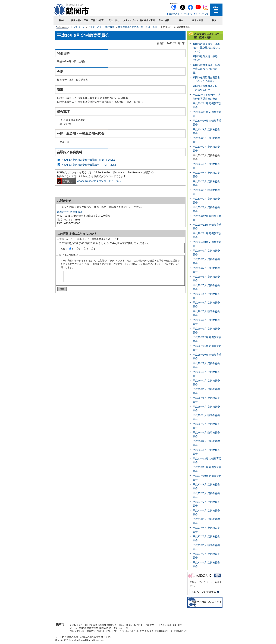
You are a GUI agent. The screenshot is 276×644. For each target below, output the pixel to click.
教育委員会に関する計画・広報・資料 (137, 27)
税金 (181, 20)
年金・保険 (164, 20)
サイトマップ (202, 14)
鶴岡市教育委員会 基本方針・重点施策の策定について (206, 48)
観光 (214, 20)
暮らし (62, 20)
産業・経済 (197, 20)
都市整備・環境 (147, 20)
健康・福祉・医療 (80, 20)
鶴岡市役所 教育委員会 (70, 212)
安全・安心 (114, 20)
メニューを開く (216, 10)
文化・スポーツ (131, 20)
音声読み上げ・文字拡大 (181, 14)
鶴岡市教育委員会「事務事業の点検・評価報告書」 (206, 69)
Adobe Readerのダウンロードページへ (89, 181)
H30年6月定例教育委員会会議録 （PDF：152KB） (90, 160)
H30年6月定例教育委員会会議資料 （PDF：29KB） (90, 165)
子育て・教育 (97, 20)
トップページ (78, 27)
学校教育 (110, 27)
